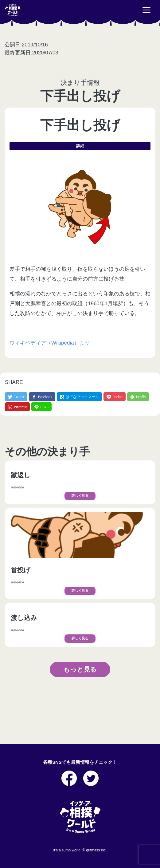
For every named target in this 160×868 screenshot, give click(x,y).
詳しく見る (80, 496)
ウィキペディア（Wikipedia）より (50, 343)
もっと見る (80, 669)
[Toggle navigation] (146, 10)
